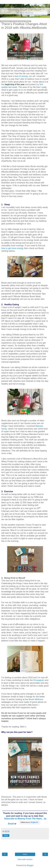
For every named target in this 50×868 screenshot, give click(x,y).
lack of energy (21, 76)
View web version (25, 859)
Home (25, 854)
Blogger (30, 865)
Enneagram (39, 680)
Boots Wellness (36, 699)
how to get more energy (12, 248)
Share (6, 836)
